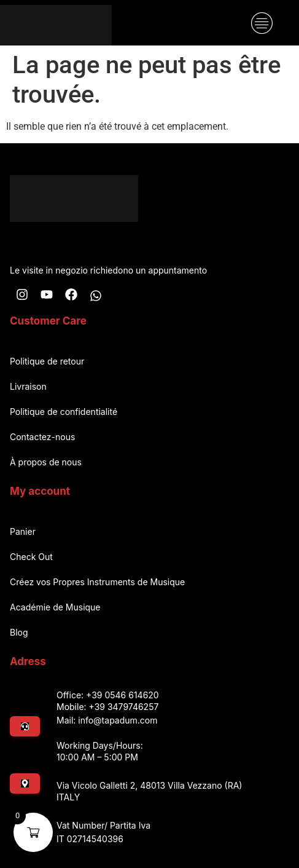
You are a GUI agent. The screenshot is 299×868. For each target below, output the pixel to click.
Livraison (28, 386)
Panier (23, 531)
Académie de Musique (55, 607)
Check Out (31, 557)
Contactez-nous (42, 437)
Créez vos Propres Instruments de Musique (97, 582)
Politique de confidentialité (64, 412)
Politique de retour (47, 361)
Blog (19, 632)
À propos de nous (46, 462)
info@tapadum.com (118, 720)
